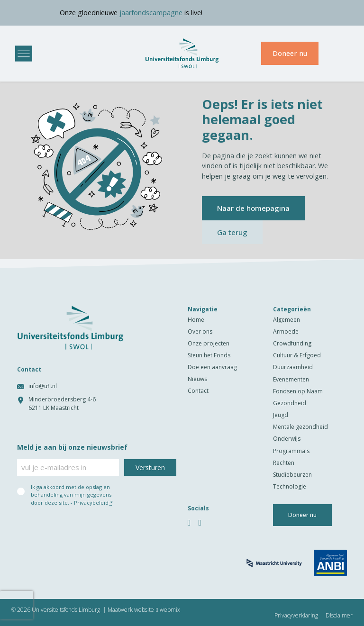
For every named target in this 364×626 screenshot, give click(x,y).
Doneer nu (290, 53)
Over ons (200, 331)
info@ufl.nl (43, 386)
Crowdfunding (292, 343)
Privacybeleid (91, 503)
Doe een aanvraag (212, 367)
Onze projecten (209, 343)
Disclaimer (339, 616)
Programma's (291, 451)
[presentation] (17, 605)
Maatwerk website (131, 610)
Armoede (286, 331)
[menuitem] (338, 53)
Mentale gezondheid (300, 427)
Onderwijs (287, 439)
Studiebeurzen (292, 475)
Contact (198, 391)
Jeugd (281, 415)
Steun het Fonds (209, 355)
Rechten (284, 463)
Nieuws (197, 379)
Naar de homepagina (253, 208)
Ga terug (232, 232)
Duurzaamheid (293, 367)
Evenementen (291, 379)
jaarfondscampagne (162, 13)
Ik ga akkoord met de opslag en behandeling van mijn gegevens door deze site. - (72, 495)
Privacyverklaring (296, 616)
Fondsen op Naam (298, 391)
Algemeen (287, 320)
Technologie (290, 486)
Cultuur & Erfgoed (297, 355)
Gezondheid (290, 403)
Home (196, 320)
